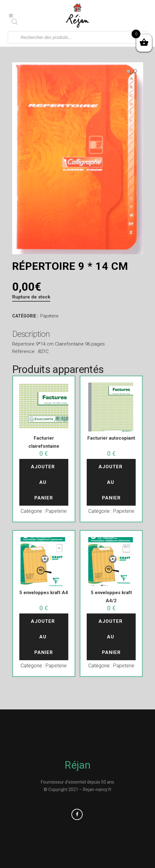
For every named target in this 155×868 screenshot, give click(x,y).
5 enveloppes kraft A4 (44, 593)
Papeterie (49, 316)
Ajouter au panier (44, 482)
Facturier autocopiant (111, 438)
